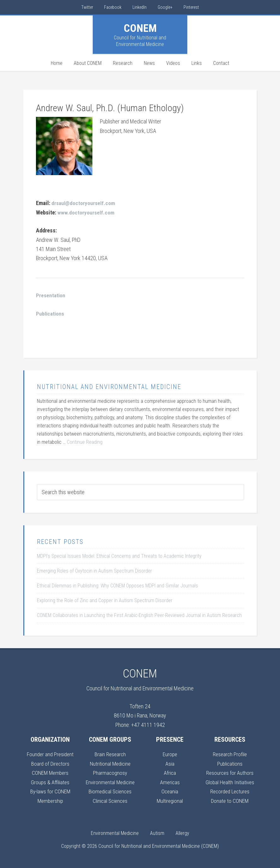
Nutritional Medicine (110, 763)
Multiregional (170, 799)
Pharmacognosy (110, 772)
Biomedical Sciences (110, 790)
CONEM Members (50, 772)
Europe (170, 754)
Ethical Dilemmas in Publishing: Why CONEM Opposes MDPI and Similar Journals (117, 585)
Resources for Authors (230, 772)
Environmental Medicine (110, 781)
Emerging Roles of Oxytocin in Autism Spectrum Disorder (94, 570)
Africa (170, 772)
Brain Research (110, 754)
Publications (230, 763)
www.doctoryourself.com (86, 212)
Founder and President (50, 754)
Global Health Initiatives (230, 781)
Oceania (170, 790)
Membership (50, 799)
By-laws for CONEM (50, 790)
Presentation (51, 295)
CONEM (140, 28)
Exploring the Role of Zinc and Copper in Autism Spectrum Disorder (105, 600)
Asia (170, 763)
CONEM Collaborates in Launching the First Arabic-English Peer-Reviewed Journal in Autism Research (139, 615)
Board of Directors (50, 763)
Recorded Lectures (230, 790)
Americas (170, 781)
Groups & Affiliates (50, 781)
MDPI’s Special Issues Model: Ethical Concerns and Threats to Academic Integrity (119, 555)
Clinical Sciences (110, 799)
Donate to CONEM (230, 799)
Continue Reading (85, 441)
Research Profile (230, 754)
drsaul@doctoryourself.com (84, 203)
